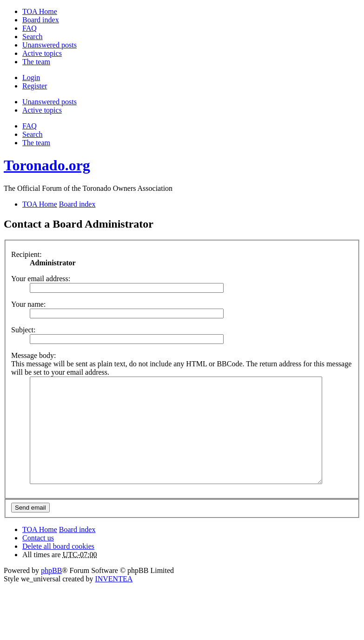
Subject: (23, 330)
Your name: (28, 304)
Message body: (33, 355)
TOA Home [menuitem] (40, 11)
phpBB (51, 591)
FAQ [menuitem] (30, 28)
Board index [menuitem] (41, 20)
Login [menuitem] (31, 77)
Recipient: (26, 254)
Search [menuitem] (33, 37)
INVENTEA (114, 600)
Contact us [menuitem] (38, 559)
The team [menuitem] (36, 62)
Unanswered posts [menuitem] (50, 45)
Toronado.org (47, 165)
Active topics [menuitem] (42, 53)
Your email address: (41, 279)
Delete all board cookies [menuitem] (58, 567)
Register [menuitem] (35, 86)
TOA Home (40, 550)
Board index (77, 550)
